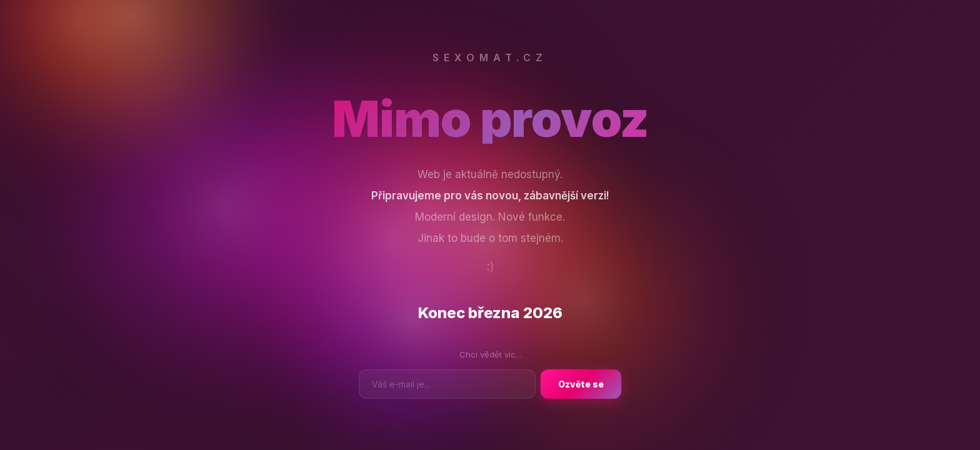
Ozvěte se (581, 384)
